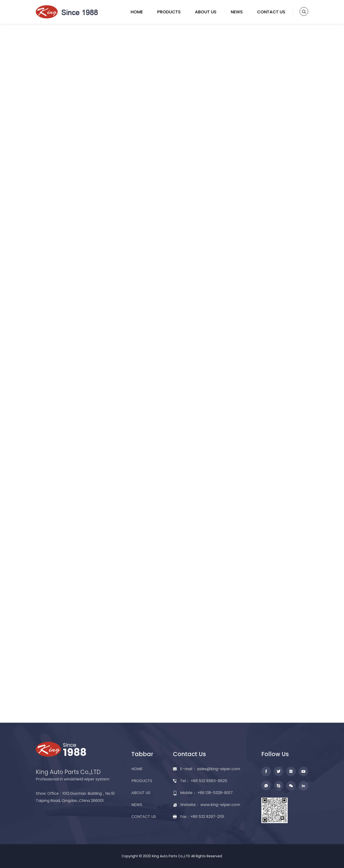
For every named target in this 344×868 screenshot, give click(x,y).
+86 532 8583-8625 (209, 781)
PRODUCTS (169, 12)
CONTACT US (271, 12)
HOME (137, 12)
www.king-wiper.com (220, 805)
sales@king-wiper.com (219, 769)
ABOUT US (206, 12)
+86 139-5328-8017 (215, 793)
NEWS (237, 12)
